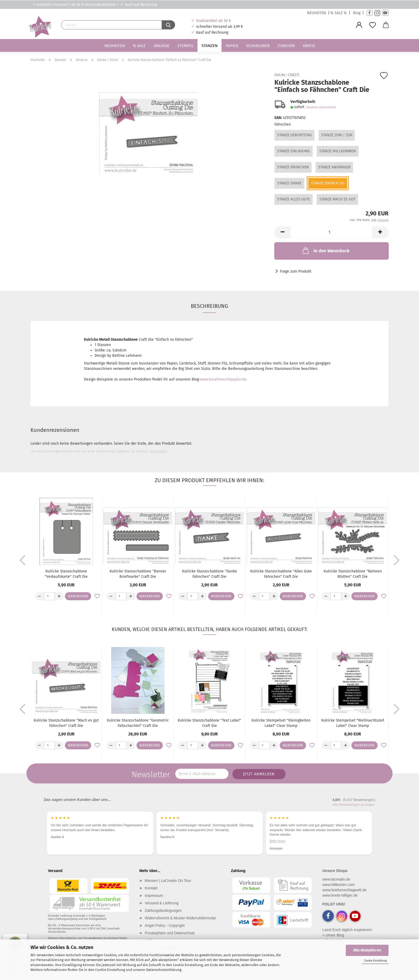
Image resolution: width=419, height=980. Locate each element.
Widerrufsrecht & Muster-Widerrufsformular (181, 918)
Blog (357, 13)
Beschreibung (210, 306)
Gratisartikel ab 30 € (214, 21)
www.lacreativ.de (336, 879)
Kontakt (151, 888)
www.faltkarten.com (339, 885)
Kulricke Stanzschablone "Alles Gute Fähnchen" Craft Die (281, 574)
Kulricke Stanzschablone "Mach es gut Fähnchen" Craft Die (66, 723)
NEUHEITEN (317, 13)
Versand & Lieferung (162, 903)
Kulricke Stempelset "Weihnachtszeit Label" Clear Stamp (353, 723)
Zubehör (286, 46)
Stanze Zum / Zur (337, 135)
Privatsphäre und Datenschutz (170, 933)
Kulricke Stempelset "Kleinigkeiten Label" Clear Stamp (281, 723)
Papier (232, 46)
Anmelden (159, 451)
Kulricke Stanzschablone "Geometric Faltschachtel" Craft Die (138, 723)
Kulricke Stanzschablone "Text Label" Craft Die (209, 723)
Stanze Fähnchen (293, 167)
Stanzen (210, 46)
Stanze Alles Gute (294, 199)
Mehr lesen (359, 841)
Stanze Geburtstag (294, 135)
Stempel (185, 46)
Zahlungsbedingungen (163, 911)
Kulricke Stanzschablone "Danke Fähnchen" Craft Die (210, 574)
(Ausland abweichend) (321, 107)
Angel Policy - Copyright (165, 925)
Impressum (154, 896)
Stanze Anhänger (334, 167)
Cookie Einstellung (375, 961)
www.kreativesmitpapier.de (223, 379)
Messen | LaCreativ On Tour (168, 881)
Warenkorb (78, 596)
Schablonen (258, 46)
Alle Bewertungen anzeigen (354, 805)
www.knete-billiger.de (340, 895)
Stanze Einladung (294, 151)
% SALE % (339, 13)
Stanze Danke (289, 183)
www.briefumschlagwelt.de (345, 890)
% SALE (139, 46)
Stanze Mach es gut (337, 199)
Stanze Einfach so (328, 183)
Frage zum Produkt (296, 271)
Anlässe (162, 46)
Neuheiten (115, 46)
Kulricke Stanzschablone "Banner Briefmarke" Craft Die (138, 574)
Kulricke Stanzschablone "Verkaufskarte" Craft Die (66, 574)
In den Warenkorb (325, 250)
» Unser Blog (333, 935)
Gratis (309, 46)
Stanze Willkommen (338, 151)
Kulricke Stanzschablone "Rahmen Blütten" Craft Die (353, 574)
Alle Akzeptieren (367, 950)
